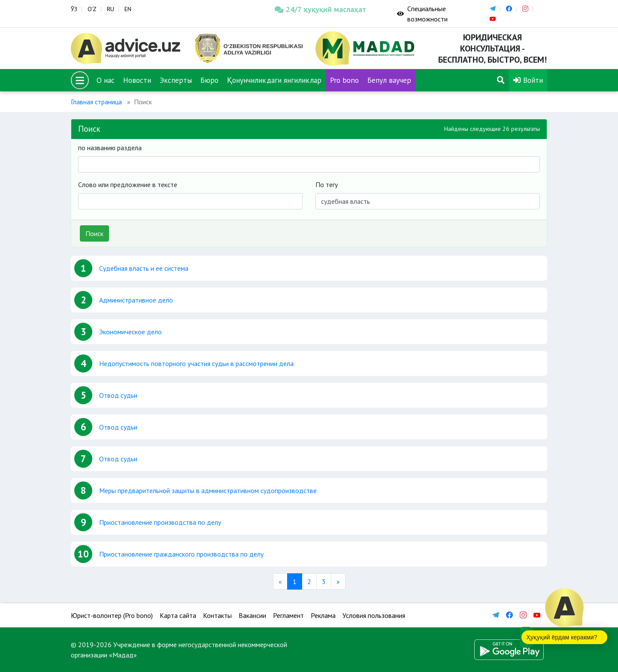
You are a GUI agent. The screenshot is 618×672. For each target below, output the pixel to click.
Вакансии (252, 615)
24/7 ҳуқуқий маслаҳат (320, 9)
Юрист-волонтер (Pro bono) (112, 615)
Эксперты (176, 80)
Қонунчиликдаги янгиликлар (274, 80)
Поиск (94, 233)
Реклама (323, 615)
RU (111, 9)
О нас (106, 80)
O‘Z (92, 9)
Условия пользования (374, 615)
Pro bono (344, 80)
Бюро (209, 80)
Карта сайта (178, 615)
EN (128, 9)
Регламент (288, 615)
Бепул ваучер (389, 80)
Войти (528, 80)
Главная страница (96, 102)
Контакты (217, 615)
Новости (137, 80)
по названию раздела (110, 148)
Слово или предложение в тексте (128, 185)
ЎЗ (74, 9)
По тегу (327, 185)
